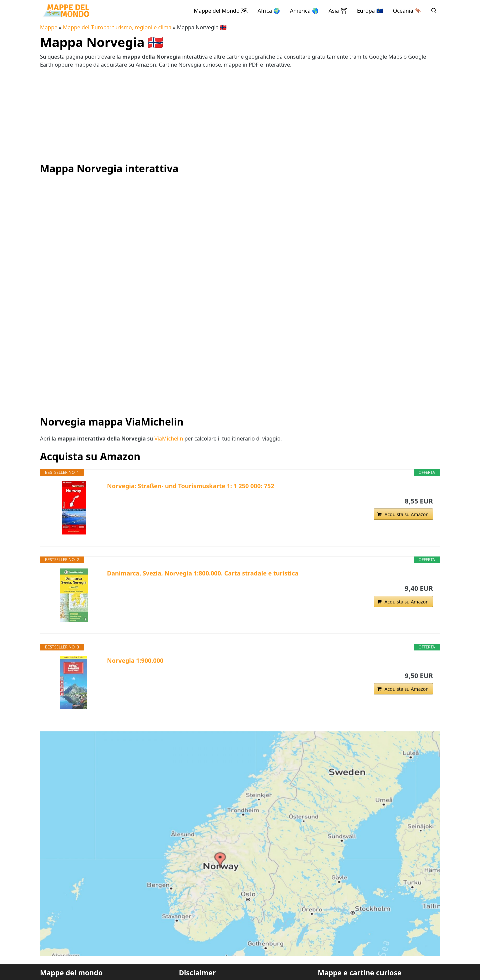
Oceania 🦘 (407, 11)
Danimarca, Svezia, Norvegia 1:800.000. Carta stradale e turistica (203, 573)
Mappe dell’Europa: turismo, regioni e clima (117, 27)
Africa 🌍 (269, 11)
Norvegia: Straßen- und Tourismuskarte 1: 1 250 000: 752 (191, 486)
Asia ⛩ (338, 11)
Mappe (49, 27)
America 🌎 (304, 11)
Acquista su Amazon (407, 514)
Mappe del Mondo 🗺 (220, 11)
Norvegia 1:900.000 (135, 660)
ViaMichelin (169, 439)
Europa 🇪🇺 (370, 11)
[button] (434, 11)
